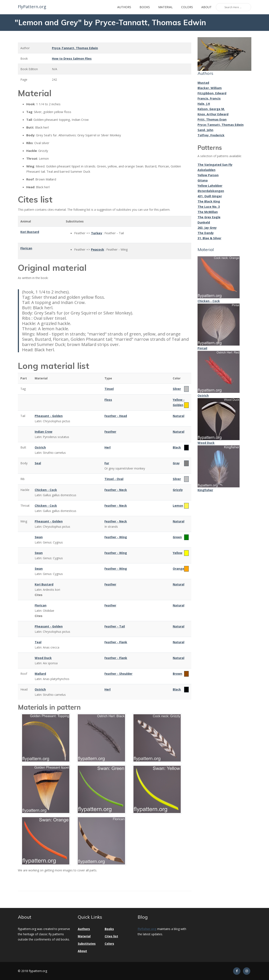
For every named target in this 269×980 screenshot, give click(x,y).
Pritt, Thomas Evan (212, 119)
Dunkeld (204, 222)
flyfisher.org (147, 929)
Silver (177, 389)
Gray (176, 463)
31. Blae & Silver (209, 238)
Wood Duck (43, 658)
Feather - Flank (116, 642)
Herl (107, 447)
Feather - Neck (116, 490)
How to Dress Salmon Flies (72, 59)
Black (177, 447)
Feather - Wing (116, 537)
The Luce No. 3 (209, 207)
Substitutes (87, 944)
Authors (124, 7)
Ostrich (40, 447)
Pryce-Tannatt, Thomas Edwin (75, 48)
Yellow (178, 553)
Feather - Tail (115, 626)
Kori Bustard (30, 232)
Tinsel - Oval (114, 479)
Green (177, 537)
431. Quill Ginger (210, 196)
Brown (177, 674)
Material (165, 7)
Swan (39, 537)
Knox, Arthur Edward (213, 114)
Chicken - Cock (46, 490)
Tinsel (109, 389)
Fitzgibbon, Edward (212, 93)
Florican (26, 248)
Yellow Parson (208, 175)
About (206, 7)
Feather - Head (116, 416)
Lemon (178, 506)
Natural (179, 416)
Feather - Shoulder (118, 674)
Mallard (40, 674)
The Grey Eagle (209, 217)
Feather (110, 432)
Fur (107, 463)
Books (145, 7)
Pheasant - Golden (49, 416)
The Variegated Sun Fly (215, 165)
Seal (38, 463)
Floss (108, 400)
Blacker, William (210, 88)
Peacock (98, 249)
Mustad (203, 83)
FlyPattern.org (32, 7)
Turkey (97, 233)
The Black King (209, 201)
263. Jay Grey (207, 228)
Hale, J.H (204, 104)
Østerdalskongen (211, 191)
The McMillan (208, 212)
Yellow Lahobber (210, 186)
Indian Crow (44, 432)
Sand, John (205, 130)
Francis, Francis (209, 98)
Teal (38, 642)
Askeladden (206, 170)
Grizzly (178, 490)
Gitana (203, 180)
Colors (187, 7)
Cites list (111, 936)
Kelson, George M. (211, 109)
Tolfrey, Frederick (211, 135)
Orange (178, 569)
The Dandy (206, 233)
